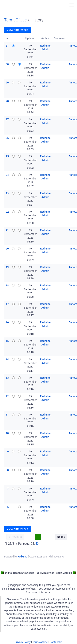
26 (7, 138)
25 (7, 156)
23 (7, 193)
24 (7, 175)
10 (7, 433)
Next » (61, 537)
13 (7, 378)
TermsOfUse (15, 20)
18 (7, 285)
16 (7, 322)
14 (7, 359)
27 (7, 119)
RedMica (22, 557)
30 (7, 64)
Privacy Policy (23, 642)
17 (7, 304)
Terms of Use (40, 642)
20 (7, 249)
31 (7, 46)
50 (37, 544)
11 (7, 415)
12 (7, 396)
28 (7, 101)
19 (7, 267)
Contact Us (56, 642)
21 (7, 230)
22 (7, 212)
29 (7, 83)
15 (7, 341)
